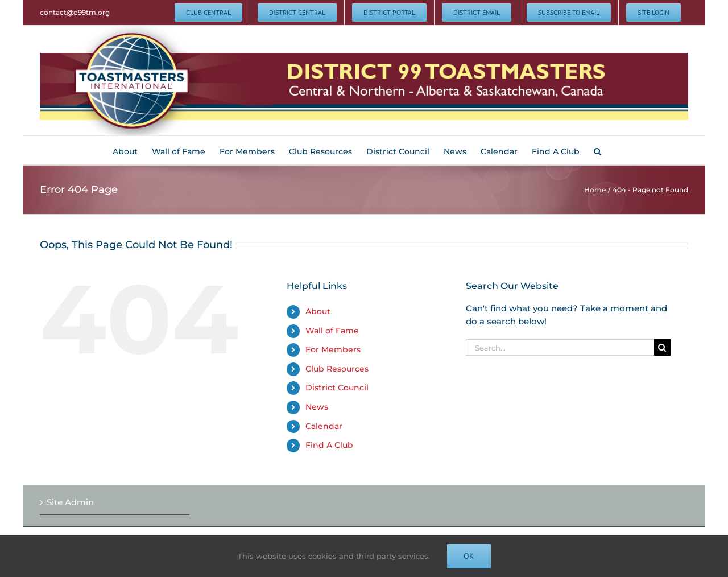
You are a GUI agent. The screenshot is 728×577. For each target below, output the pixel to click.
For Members (333, 349)
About (318, 311)
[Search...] (560, 347)
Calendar (324, 426)
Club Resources (337, 369)
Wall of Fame (332, 331)
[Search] (662, 347)
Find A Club (329, 445)
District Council (337, 388)
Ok (469, 556)
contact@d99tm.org (75, 12)
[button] (597, 150)
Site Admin (70, 502)
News (317, 407)
